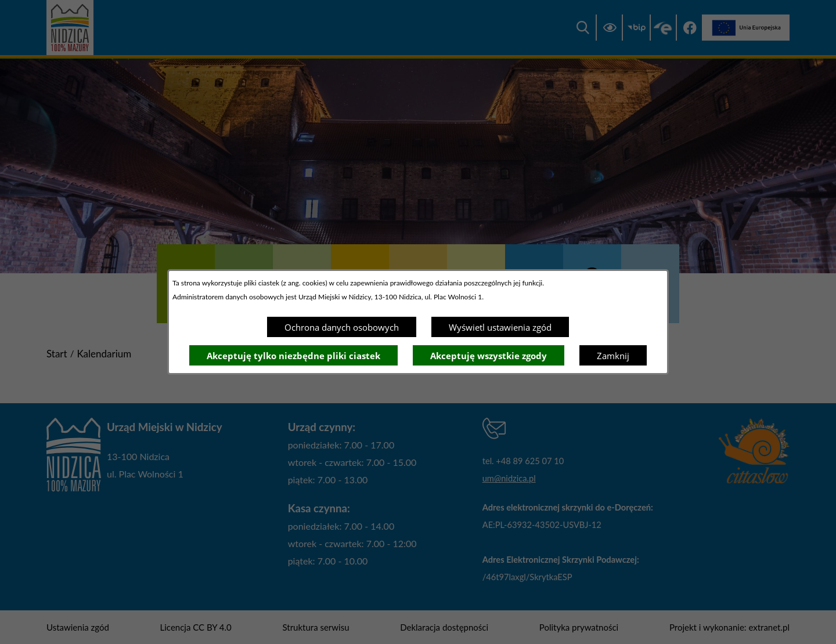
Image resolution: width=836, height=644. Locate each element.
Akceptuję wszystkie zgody (489, 356)
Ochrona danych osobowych (342, 327)
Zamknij (613, 356)
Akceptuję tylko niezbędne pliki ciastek (293, 356)
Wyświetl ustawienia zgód (500, 327)
